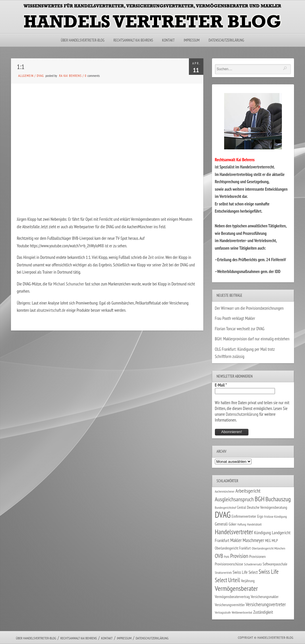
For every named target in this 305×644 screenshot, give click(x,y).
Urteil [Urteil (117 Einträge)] (234, 580)
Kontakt (168, 40)
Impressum (192, 40)
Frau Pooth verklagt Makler (235, 318)
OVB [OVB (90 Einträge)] (219, 556)
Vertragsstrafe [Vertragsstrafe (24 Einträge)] (223, 612)
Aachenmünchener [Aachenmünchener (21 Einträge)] (225, 491)
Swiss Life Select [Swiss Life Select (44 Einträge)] (245, 572)
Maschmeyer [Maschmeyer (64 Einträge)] (253, 540)
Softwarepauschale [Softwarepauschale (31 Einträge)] (275, 564)
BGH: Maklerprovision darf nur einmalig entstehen (252, 339)
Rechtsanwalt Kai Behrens (133, 40)
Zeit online (156, 257)
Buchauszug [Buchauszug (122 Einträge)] (278, 499)
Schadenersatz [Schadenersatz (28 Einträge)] (253, 564)
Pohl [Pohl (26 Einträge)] (227, 557)
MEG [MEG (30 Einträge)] (268, 541)
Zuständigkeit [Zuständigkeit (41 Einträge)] (263, 612)
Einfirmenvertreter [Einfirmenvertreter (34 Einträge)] (244, 516)
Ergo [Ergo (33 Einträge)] (260, 516)
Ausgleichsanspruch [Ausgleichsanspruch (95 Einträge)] (234, 499)
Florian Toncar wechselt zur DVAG (240, 329)
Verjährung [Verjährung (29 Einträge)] (248, 581)
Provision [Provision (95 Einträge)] (239, 556)
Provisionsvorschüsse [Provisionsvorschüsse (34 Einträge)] (229, 564)
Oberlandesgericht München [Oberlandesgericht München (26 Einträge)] (269, 548)
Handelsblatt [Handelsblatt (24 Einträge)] (254, 524)
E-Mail (221, 385)
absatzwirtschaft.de (51, 310)
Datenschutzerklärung (226, 40)
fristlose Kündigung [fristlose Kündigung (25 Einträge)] (276, 516)
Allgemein (26, 76)
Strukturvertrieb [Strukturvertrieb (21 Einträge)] (223, 573)
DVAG (40, 76)
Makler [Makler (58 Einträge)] (236, 540)
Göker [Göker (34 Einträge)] (233, 524)
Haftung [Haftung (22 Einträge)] (242, 524)
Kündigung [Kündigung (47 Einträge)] (263, 532)
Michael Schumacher (69, 284)
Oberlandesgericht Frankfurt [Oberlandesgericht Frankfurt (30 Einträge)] (233, 548)
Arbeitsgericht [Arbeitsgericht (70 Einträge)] (248, 491)
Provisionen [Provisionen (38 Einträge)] (257, 556)
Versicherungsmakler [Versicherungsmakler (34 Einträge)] (265, 597)
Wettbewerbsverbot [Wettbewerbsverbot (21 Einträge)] (242, 613)
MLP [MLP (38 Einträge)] (275, 540)
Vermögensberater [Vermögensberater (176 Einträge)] (236, 588)
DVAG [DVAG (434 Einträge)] (223, 515)
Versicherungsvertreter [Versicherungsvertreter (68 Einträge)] (266, 604)
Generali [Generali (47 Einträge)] (221, 524)
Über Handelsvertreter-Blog (83, 40)
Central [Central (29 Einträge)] (242, 507)
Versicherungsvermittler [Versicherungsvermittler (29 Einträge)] (230, 605)
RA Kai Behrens (70, 76)
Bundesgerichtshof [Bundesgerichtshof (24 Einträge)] (226, 507)
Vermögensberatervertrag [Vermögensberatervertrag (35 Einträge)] (232, 597)
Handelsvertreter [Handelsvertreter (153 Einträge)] (234, 532)
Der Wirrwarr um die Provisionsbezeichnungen (249, 308)
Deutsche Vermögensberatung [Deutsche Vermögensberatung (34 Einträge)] (267, 507)
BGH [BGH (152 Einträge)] (260, 499)
